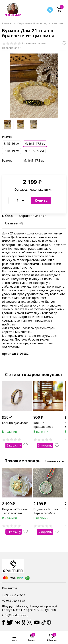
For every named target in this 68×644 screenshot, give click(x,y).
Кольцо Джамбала (15, 423)
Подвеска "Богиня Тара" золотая (15, 511)
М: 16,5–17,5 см (35, 144)
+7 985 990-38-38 (14, 601)
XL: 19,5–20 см (34, 151)
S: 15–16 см (11, 144)
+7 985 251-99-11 (14, 595)
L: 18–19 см (11, 151)
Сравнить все (54, 461)
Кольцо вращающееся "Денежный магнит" (48, 427)
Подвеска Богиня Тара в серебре (46, 511)
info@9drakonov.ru (15, 615)
